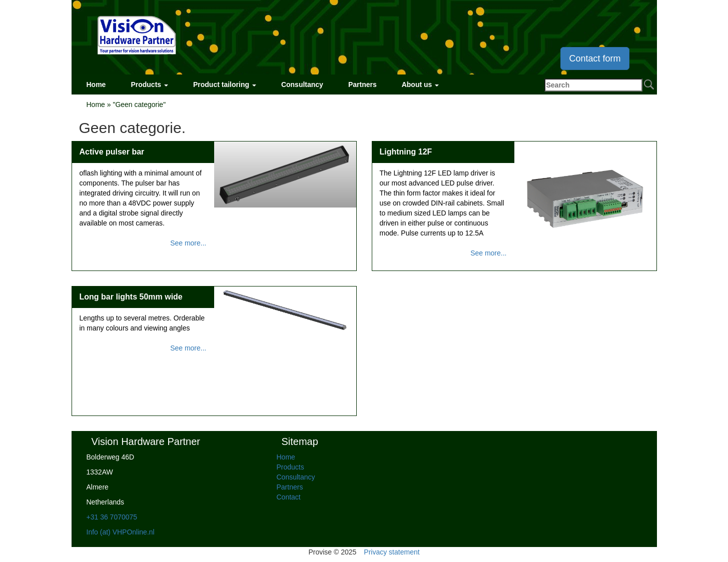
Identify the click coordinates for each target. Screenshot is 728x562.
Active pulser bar (112, 152)
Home (96, 84)
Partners (362, 84)
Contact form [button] (595, 58)
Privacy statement (392, 552)
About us (421, 84)
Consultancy (302, 84)
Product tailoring (225, 84)
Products (149, 84)
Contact (289, 497)
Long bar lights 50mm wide (131, 297)
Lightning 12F (406, 152)
